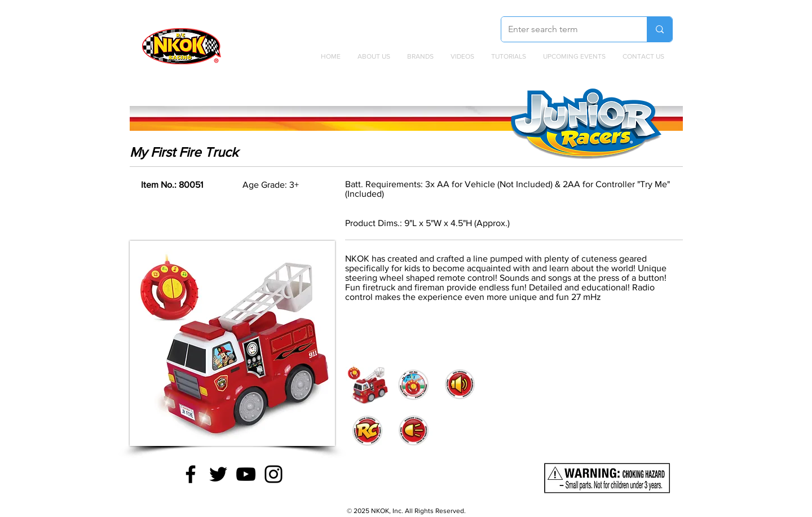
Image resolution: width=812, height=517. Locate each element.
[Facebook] (191, 474)
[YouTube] (246, 474)
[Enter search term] (566, 29)
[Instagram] (273, 474)
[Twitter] (218, 474)
